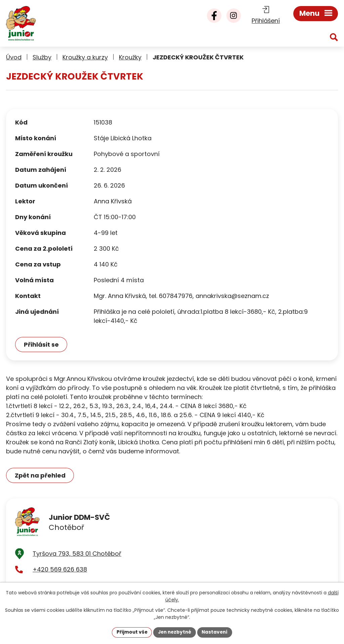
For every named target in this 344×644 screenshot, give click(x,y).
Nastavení (216, 632)
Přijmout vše (130, 632)
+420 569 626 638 (60, 571)
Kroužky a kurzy (85, 57)
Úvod (14, 57)
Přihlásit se (42, 344)
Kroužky (130, 57)
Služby (42, 57)
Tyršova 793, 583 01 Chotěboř (77, 556)
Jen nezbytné (175, 632)
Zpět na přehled (40, 475)
